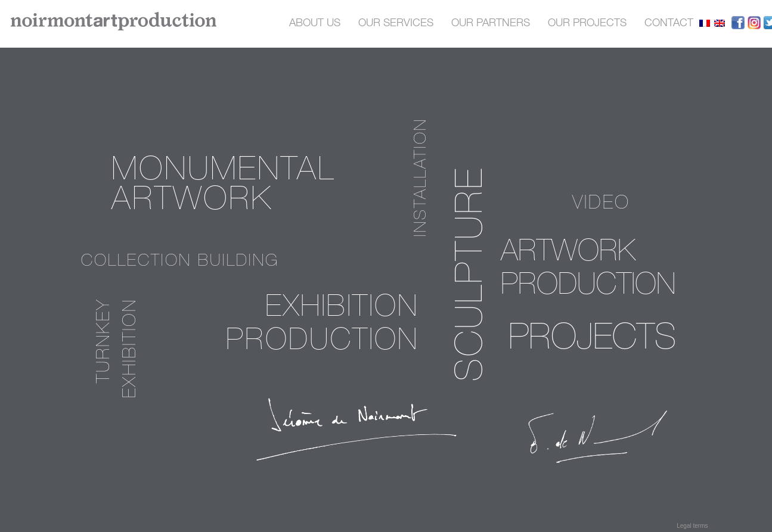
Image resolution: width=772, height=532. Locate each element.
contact (669, 24)
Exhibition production (322, 326)
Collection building (180, 262)
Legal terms (692, 526)
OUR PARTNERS (491, 24)
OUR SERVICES (396, 24)
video (601, 204)
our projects (587, 24)
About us (315, 24)
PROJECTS (593, 341)
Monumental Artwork (223, 187)
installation (422, 177)
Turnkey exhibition (119, 348)
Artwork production (588, 270)
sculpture (474, 274)
